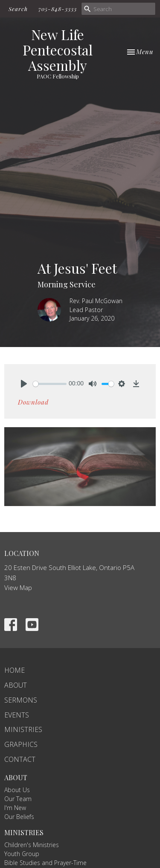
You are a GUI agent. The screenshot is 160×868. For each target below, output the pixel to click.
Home (15, 670)
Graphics (21, 744)
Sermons (21, 700)
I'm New (15, 808)
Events (17, 715)
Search (18, 9)
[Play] (24, 384)
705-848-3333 (58, 9)
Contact (20, 759)
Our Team (18, 799)
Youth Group (22, 854)
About (16, 685)
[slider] (50, 384)
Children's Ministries (32, 845)
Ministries (23, 729)
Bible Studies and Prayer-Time (45, 863)
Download (33, 402)
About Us (17, 790)
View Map (18, 587)
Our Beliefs (19, 817)
